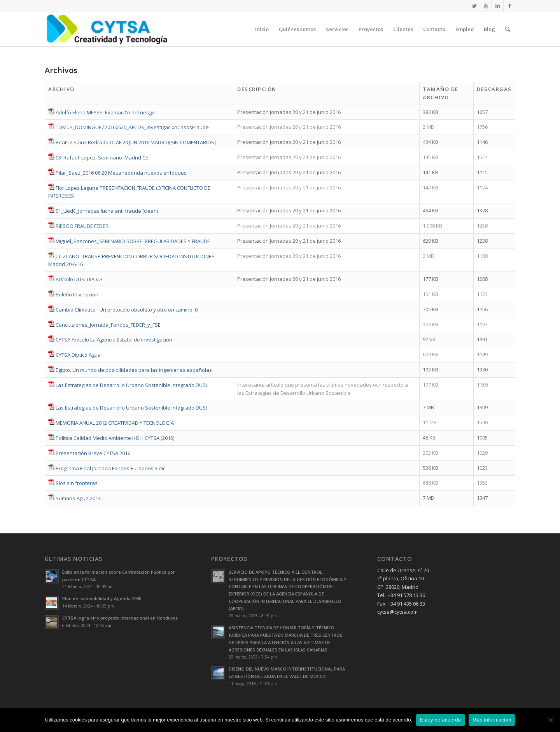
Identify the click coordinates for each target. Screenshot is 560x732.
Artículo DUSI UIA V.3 (79, 279)
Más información (492, 720)
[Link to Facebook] (509, 6)
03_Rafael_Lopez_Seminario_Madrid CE (102, 158)
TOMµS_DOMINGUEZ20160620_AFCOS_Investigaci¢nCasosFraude (132, 127)
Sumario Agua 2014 (78, 498)
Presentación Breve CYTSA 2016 (93, 453)
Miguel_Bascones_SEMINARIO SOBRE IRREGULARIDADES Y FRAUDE (133, 241)
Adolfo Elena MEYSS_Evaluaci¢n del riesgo (105, 112)
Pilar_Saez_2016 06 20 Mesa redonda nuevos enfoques (121, 173)
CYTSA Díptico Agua (78, 355)
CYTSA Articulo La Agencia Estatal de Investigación (114, 340)
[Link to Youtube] (486, 6)
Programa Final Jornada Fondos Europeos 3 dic (110, 468)
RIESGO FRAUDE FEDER (82, 226)
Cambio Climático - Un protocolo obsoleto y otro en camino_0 (127, 310)
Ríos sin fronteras (77, 483)
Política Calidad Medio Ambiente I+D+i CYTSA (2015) (115, 438)
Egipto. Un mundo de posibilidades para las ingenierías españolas (134, 370)
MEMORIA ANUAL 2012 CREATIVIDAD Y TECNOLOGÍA (115, 423)
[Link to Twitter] (474, 6)
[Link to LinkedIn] (498, 6)
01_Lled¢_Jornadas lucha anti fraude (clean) (107, 211)
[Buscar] (508, 29)
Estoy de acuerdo (440, 720)
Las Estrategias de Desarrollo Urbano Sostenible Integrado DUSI (131, 385)
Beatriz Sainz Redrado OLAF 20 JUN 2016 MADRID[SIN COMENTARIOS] (136, 142)
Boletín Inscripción (77, 294)
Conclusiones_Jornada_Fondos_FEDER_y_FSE (108, 325)
